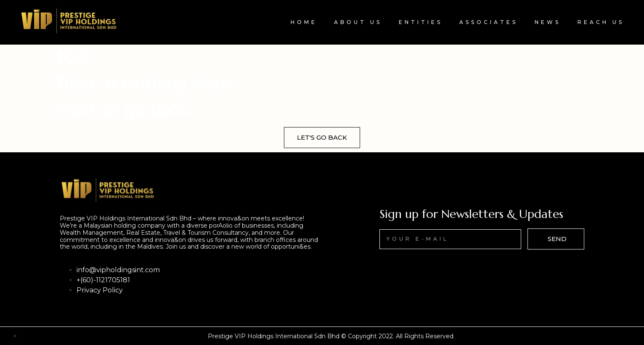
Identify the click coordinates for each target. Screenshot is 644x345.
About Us (358, 22)
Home (304, 22)
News (548, 22)
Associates (489, 22)
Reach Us (601, 22)
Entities (421, 22)
